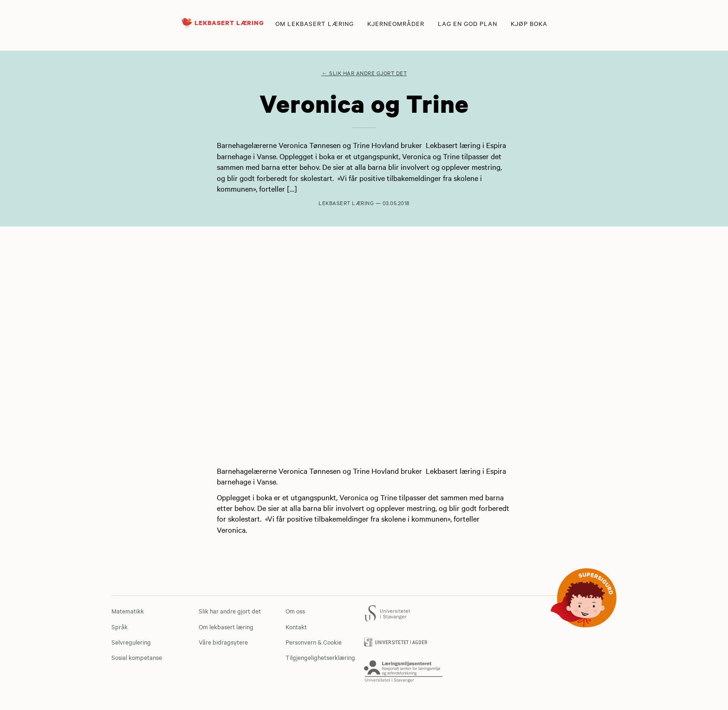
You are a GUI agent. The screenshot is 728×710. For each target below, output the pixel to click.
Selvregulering (131, 642)
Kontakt (296, 626)
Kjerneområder (396, 23)
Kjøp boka (529, 23)
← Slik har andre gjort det (364, 73)
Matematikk (128, 611)
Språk (120, 626)
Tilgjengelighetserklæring (320, 657)
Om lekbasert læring (315, 23)
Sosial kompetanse (137, 657)
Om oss (295, 611)
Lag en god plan (468, 23)
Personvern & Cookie (314, 642)
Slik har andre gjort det (230, 611)
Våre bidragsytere (223, 642)
